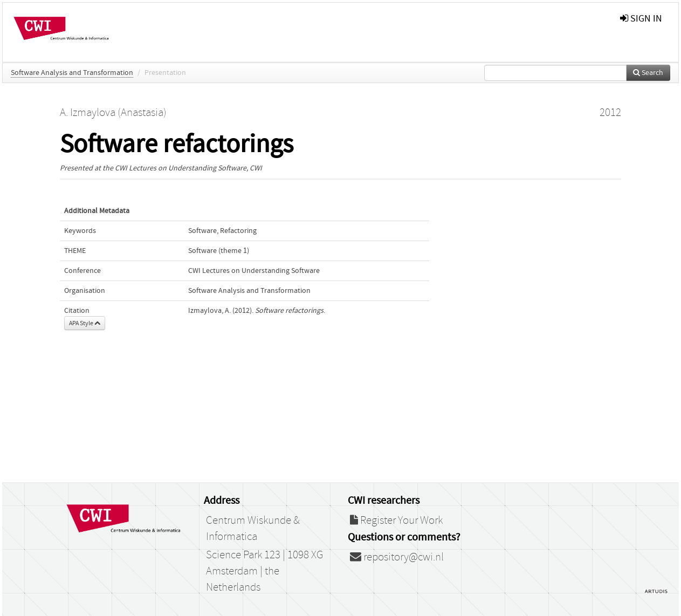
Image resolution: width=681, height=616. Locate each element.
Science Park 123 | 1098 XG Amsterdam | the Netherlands (264, 571)
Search (648, 73)
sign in (641, 19)
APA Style (85, 323)
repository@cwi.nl (397, 557)
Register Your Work (396, 521)
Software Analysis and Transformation (72, 73)
